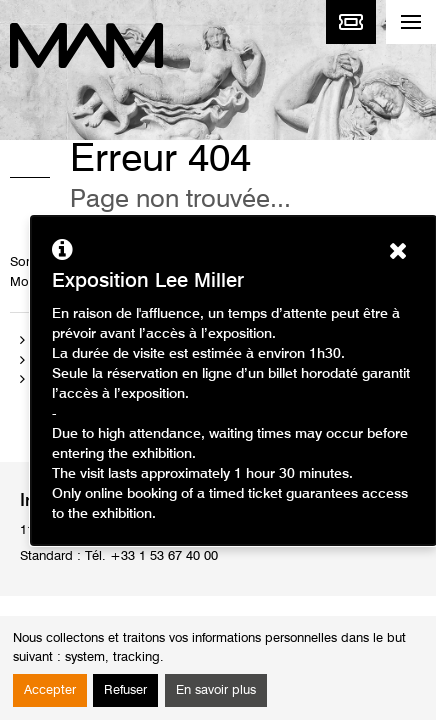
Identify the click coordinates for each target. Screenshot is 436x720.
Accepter (50, 690)
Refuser (125, 690)
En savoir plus (216, 690)
